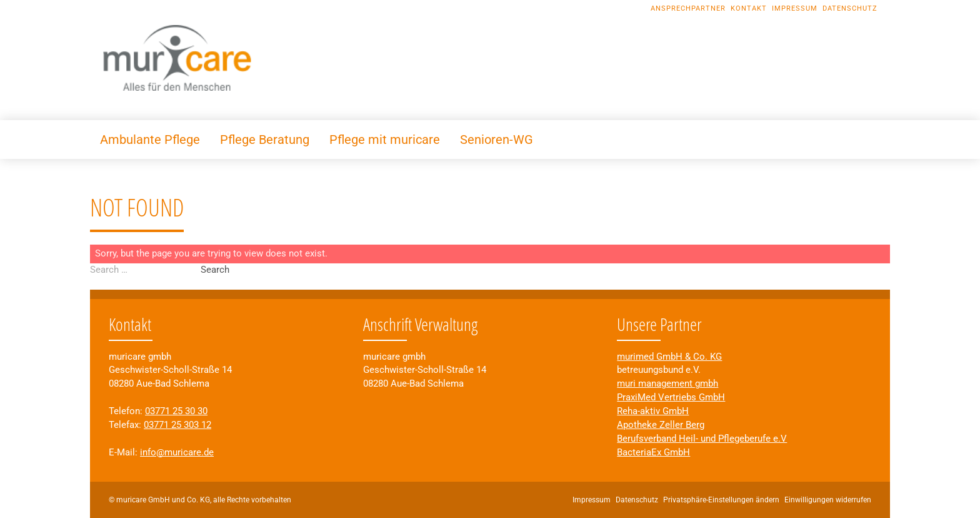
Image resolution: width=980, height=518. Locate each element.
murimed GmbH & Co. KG (669, 357)
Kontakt (749, 8)
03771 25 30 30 (176, 411)
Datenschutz (850, 8)
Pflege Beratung (265, 140)
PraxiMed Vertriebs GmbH (671, 397)
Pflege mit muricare (385, 140)
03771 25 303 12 (177, 425)
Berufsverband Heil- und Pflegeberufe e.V (702, 439)
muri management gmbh (667, 383)
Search (215, 270)
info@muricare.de (177, 452)
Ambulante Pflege (150, 140)
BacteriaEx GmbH (653, 452)
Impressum (795, 8)
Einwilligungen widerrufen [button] (828, 500)
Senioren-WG (497, 140)
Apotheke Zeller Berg (661, 425)
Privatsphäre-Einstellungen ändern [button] (721, 500)
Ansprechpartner (688, 8)
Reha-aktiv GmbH (653, 411)
